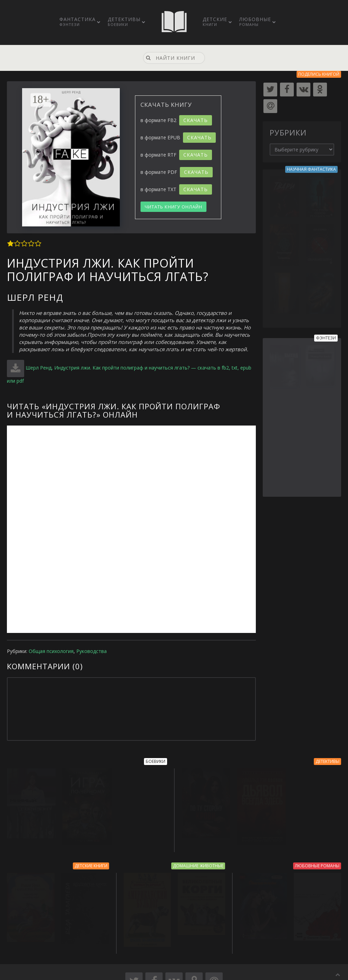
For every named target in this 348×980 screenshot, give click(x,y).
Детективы (124, 21)
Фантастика (78, 21)
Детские (215, 21)
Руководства (91, 651)
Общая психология (51, 651)
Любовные (255, 21)
